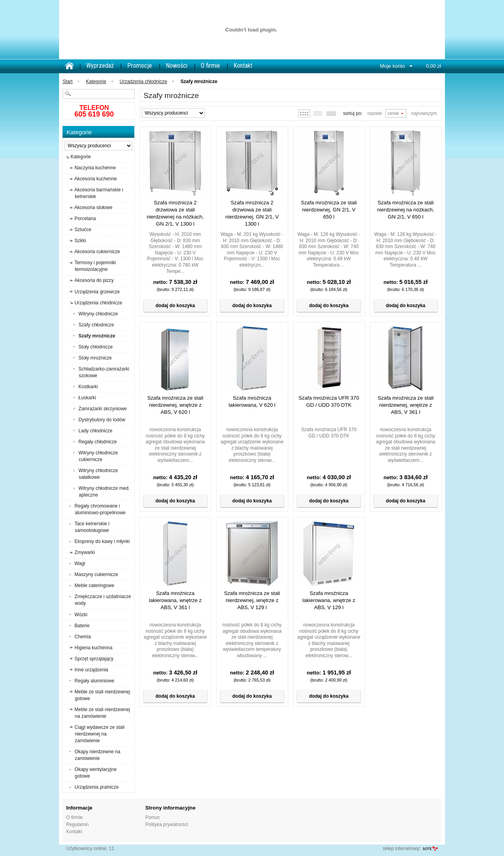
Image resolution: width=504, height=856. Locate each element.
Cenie (394, 113)
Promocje (140, 66)
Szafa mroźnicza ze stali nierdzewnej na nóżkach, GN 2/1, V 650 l (405, 210)
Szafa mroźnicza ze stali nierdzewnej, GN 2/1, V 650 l (329, 210)
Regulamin (77, 825)
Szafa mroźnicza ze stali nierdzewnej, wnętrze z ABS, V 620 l (175, 405)
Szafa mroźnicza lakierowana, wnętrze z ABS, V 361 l (175, 600)
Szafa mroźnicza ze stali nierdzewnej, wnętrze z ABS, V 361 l (406, 405)
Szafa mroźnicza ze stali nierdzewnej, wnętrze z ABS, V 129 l (252, 600)
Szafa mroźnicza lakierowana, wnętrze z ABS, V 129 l (329, 600)
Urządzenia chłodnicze (144, 82)
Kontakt (243, 66)
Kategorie (96, 82)
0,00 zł (434, 66)
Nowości (177, 66)
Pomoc (153, 817)
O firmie (210, 66)
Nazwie (375, 113)
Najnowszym (424, 113)
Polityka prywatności (167, 825)
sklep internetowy (401, 849)
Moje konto (393, 66)
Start (68, 82)
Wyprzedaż (100, 66)
